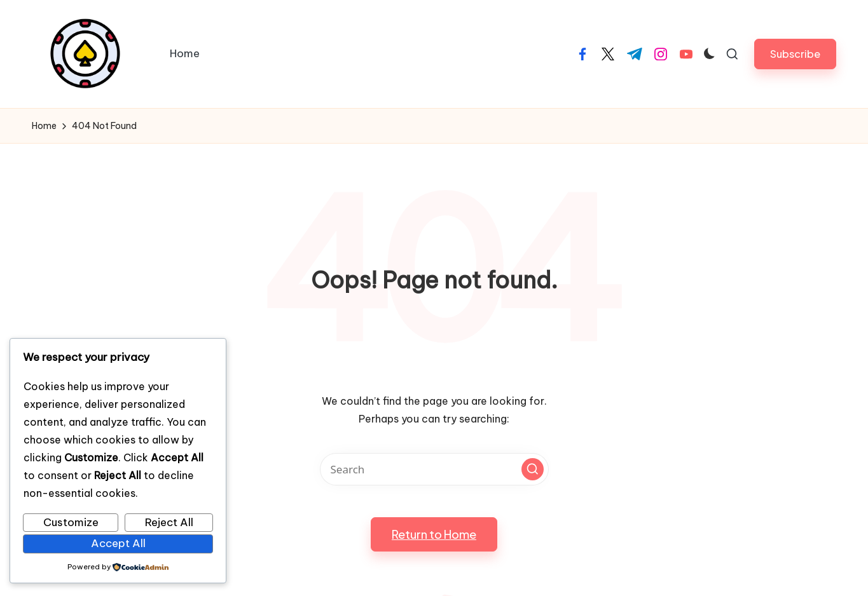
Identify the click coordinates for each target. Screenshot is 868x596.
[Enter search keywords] (434, 469)
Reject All (169, 522)
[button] (795, 54)
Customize (71, 522)
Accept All (118, 543)
